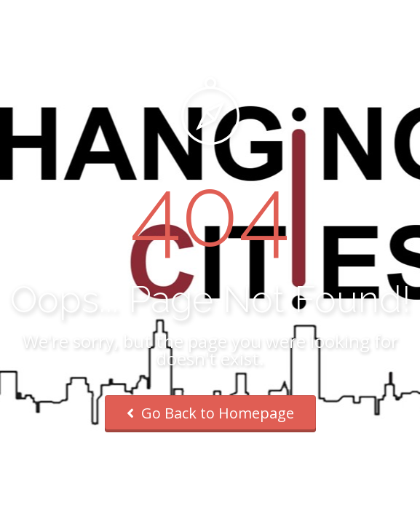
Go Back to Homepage (210, 413)
